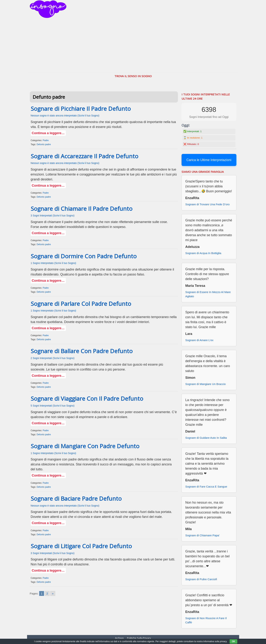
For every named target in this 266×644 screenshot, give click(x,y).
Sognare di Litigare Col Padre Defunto (81, 546)
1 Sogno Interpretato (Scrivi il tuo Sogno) (53, 263)
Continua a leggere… (48, 133)
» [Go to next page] (53, 593)
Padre (46, 140)
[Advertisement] (133, 45)
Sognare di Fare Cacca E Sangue (206, 487)
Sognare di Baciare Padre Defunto (76, 498)
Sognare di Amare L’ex (199, 340)
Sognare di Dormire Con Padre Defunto (84, 256)
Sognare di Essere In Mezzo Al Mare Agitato (208, 294)
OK (233, 641)
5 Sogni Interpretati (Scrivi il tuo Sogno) (53, 406)
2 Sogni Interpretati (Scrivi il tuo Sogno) (53, 358)
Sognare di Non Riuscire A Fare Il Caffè (206, 620)
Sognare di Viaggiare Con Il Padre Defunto (87, 399)
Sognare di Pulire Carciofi (201, 579)
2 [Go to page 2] (47, 593)
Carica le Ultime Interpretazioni (209, 160)
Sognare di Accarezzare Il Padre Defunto (84, 156)
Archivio (119, 638)
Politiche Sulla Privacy (139, 638)
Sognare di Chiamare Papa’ (203, 535)
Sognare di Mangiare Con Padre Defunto (85, 446)
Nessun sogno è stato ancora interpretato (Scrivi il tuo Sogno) (65, 116)
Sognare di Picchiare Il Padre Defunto (81, 109)
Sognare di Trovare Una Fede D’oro (207, 204)
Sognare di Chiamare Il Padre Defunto (82, 209)
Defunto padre (44, 144)
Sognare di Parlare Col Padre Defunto (81, 304)
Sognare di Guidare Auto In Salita (206, 438)
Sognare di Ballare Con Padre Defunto (82, 351)
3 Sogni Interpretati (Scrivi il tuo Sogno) (53, 216)
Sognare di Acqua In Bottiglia (203, 253)
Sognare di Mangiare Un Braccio (206, 384)
